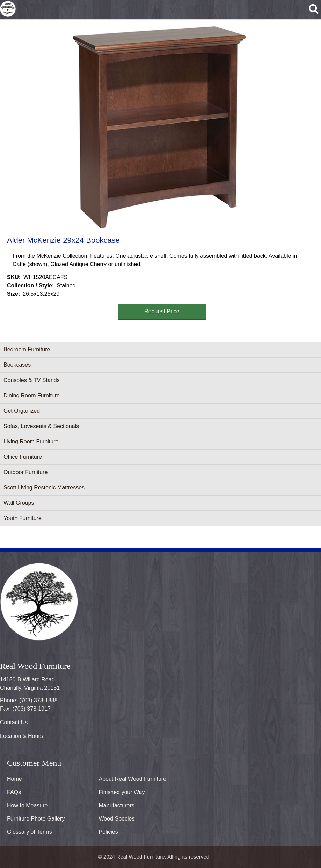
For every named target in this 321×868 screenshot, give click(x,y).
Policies (108, 832)
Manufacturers (117, 805)
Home (14, 779)
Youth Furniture (23, 518)
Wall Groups (19, 503)
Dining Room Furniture (32, 395)
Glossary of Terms (30, 832)
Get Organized (22, 411)
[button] (159, 127)
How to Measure (27, 805)
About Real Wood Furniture (133, 779)
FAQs (14, 792)
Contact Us (14, 722)
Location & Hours (21, 736)
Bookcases (17, 365)
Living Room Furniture (31, 442)
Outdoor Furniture (25, 472)
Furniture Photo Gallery (36, 819)
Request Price (162, 311)
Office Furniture (23, 457)
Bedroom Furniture (27, 349)
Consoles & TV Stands (32, 380)
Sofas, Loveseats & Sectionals (41, 426)
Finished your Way (122, 792)
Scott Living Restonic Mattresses (44, 488)
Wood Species (117, 819)
